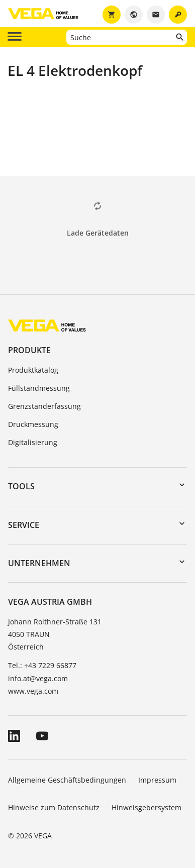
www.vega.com (33, 691)
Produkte (29, 350)
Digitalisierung (33, 442)
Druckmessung (33, 424)
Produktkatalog (33, 370)
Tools (21, 486)
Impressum (157, 780)
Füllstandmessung (39, 388)
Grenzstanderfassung (44, 406)
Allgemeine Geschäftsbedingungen (67, 780)
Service (24, 525)
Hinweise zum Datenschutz (54, 807)
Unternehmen (39, 563)
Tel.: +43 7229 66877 (42, 665)
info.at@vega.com (38, 678)
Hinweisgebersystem (147, 807)
